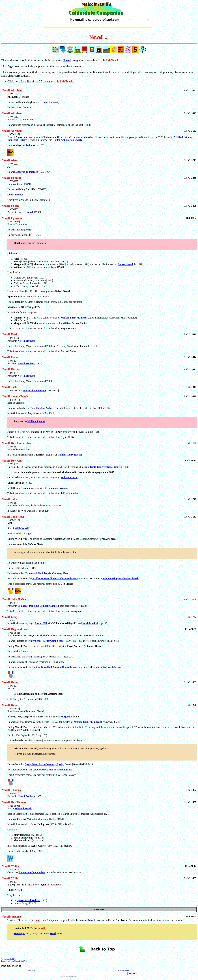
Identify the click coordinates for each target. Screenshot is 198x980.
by (73, 977)
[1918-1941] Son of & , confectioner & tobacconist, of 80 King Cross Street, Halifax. (56, 634)
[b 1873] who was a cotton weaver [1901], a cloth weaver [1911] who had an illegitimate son (66, 264)
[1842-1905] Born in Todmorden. (102, 238)
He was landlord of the (19, 408)
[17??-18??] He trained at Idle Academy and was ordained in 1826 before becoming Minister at (49, 466)
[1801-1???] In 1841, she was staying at (21, 622)
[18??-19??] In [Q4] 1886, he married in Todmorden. (34, 883)
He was (11, 172)
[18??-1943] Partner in (13, 339)
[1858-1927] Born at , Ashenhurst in (25, 136)
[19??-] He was (15, 390)
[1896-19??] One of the (13, 871)
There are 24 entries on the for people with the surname (48, 920)
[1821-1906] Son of (14, 807)
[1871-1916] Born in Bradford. (16, 401)
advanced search (124, 970)
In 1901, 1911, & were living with (34, 717)
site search (65, 977)
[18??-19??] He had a (102, 692)
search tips (32, 970)
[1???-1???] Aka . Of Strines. (18, 95)
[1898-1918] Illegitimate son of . (26, 710)
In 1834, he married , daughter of (32, 455)
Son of (11, 528)
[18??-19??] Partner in (13, 211)
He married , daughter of (23, 102)
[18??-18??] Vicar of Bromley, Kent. (19, 448)
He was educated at (17, 641)
